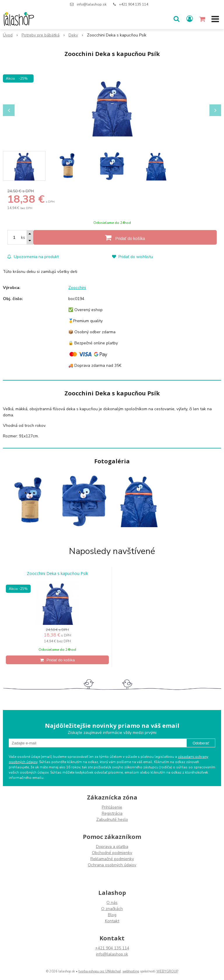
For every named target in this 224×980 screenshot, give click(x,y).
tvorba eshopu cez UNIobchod (100, 971)
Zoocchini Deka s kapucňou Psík (57, 574)
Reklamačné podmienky (112, 859)
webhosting (131, 971)
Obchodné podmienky (112, 853)
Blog (112, 915)
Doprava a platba (112, 847)
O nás (112, 903)
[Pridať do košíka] (125, 237)
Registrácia (112, 813)
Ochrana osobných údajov (112, 865)
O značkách (112, 909)
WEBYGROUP (167, 971)
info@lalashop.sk (92, 4)
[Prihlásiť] (190, 19)
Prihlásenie (112, 807)
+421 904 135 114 (134, 4)
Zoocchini (77, 288)
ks (23, 237)
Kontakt (112, 921)
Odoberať (201, 743)
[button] (176, 19)
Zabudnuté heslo (112, 819)
